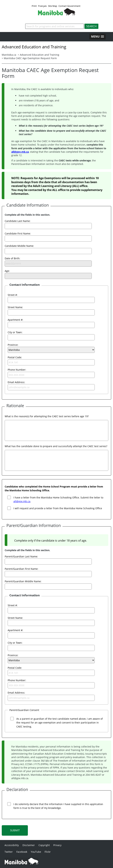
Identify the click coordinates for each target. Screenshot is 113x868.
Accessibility (12, 845)
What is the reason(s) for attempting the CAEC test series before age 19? (47, 416)
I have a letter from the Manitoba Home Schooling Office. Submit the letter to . (58, 499)
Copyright (44, 845)
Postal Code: (15, 357)
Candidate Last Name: (18, 221)
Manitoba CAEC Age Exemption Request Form (30, 58)
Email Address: (16, 382)
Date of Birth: (12, 258)
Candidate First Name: (18, 233)
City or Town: (15, 332)
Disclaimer (29, 845)
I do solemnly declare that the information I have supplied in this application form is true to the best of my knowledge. (58, 806)
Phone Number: (17, 370)
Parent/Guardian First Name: (22, 569)
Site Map (53, 6)
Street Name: (15, 307)
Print (34, 6)
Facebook (22, 852)
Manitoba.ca (9, 55)
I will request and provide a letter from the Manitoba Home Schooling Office (58, 508)
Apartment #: (15, 320)
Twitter (9, 852)
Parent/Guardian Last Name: (21, 556)
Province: (13, 345)
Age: (7, 271)
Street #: (13, 295)
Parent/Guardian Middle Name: (23, 581)
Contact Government (69, 6)
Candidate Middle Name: (19, 246)
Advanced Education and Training (40, 55)
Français (42, 6)
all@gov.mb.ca (20, 152)
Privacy (57, 845)
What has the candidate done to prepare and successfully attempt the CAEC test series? (56, 446)
